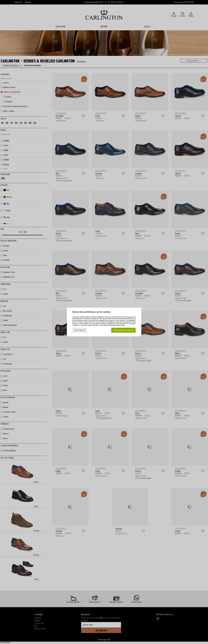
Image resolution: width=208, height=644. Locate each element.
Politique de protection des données (114, 325)
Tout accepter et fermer (124, 330)
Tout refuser (80, 330)
